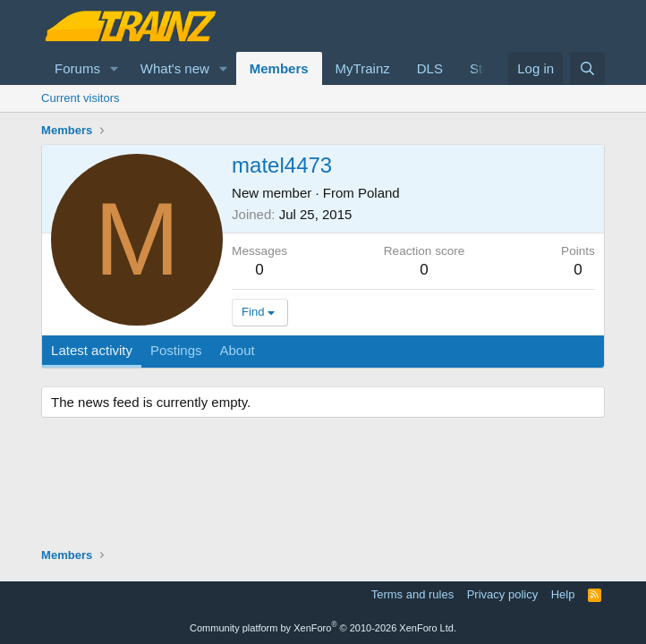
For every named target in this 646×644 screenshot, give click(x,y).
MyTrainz (363, 68)
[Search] (587, 68)
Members (279, 68)
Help (563, 594)
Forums (77, 68)
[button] (115, 68)
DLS (430, 68)
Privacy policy (502, 594)
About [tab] (238, 350)
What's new (175, 68)
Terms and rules (412, 594)
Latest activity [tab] (92, 350)
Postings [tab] (176, 350)
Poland (379, 193)
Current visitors (80, 98)
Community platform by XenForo (323, 628)
